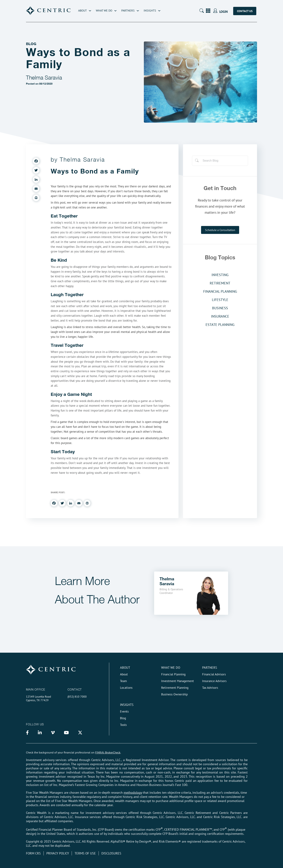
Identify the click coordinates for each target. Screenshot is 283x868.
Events (124, 711)
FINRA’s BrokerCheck (108, 752)
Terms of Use (85, 853)
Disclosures (111, 853)
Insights (150, 10)
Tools (123, 725)
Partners (128, 10)
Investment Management (178, 681)
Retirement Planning (175, 688)
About (82, 10)
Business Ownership (174, 694)
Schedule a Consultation (220, 230)
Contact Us (245, 11)
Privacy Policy (58, 853)
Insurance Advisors (214, 681)
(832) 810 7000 (77, 696)
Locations (126, 688)
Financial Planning (173, 674)
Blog (123, 718)
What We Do (104, 10)
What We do (171, 668)
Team (123, 681)
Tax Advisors (210, 688)
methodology (133, 793)
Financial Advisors (214, 674)
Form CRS (33, 853)
